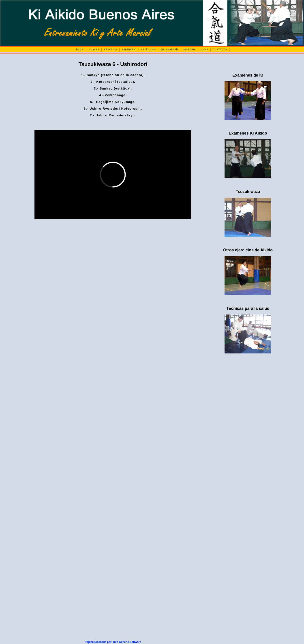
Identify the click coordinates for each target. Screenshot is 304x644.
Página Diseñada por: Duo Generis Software (113, 642)
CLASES (94, 50)
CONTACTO (220, 50)
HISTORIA (190, 50)
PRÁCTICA (110, 50)
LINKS (204, 50)
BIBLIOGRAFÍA (170, 50)
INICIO (80, 50)
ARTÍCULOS (148, 50)
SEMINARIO (129, 50)
